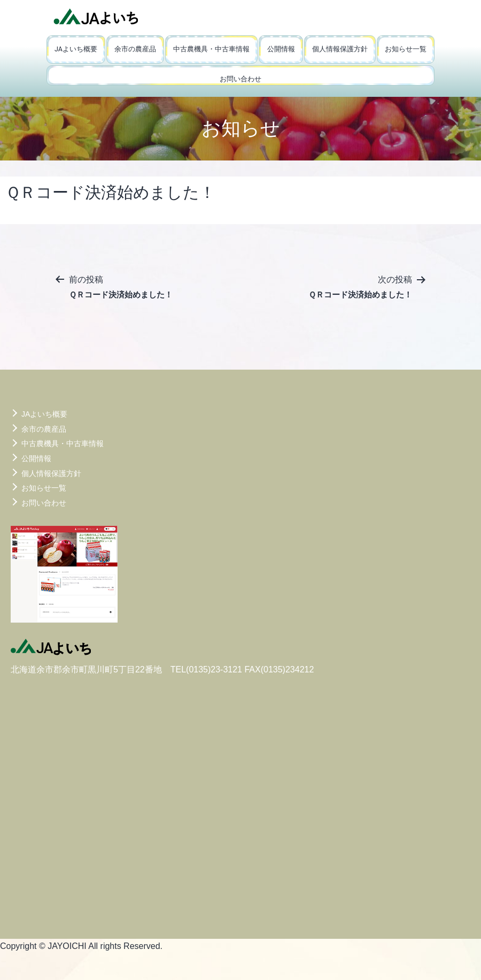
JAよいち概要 (76, 49)
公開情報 (281, 49)
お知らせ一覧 (406, 49)
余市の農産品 (135, 49)
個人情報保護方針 (340, 49)
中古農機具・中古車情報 (211, 49)
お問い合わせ (241, 79)
